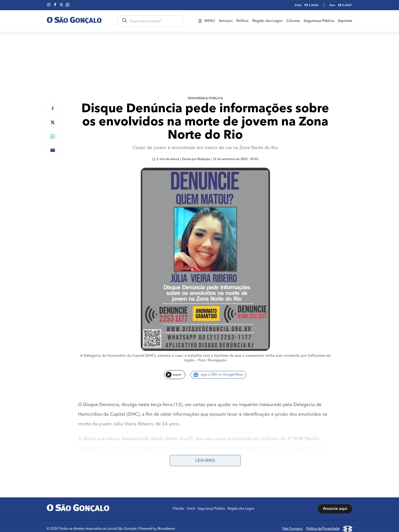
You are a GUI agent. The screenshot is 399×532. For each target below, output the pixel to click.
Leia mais (205, 460)
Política (243, 21)
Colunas (293, 21)
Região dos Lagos (267, 21)
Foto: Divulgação (212, 360)
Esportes (345, 21)
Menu (207, 21)
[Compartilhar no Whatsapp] (53, 136)
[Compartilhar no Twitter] (53, 122)
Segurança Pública (319, 21)
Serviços (226, 21)
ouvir (173, 375)
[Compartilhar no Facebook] (53, 108)
